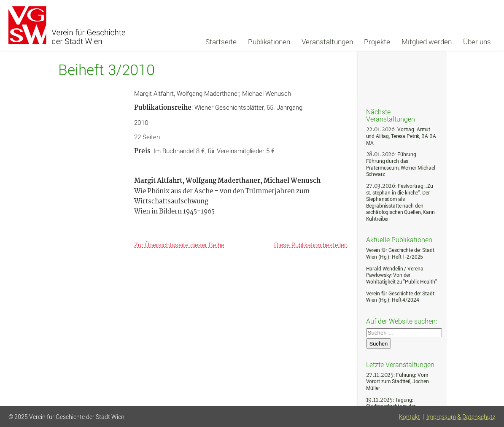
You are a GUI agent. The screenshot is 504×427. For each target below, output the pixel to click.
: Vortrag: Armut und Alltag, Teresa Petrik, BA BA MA (401, 136)
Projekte (377, 42)
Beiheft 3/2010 (106, 70)
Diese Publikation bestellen (311, 245)
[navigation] (348, 42)
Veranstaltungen (327, 42)
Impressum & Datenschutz (461, 417)
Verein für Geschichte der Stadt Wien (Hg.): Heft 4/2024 (400, 297)
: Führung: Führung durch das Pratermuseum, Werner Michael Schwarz (401, 164)
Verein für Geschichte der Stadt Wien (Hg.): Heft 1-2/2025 (400, 253)
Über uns (477, 42)
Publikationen (269, 42)
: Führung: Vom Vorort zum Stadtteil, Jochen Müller (398, 381)
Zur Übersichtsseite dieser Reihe (179, 245)
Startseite (221, 42)
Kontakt (410, 417)
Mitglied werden (427, 42)
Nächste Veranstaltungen (391, 115)
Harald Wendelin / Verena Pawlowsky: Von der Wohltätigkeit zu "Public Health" (402, 275)
